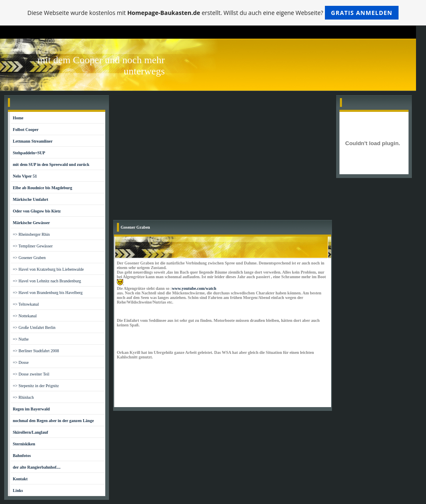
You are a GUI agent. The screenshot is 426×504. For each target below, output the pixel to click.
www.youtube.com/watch (194, 288)
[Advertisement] (223, 158)
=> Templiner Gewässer (33, 246)
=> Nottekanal (25, 316)
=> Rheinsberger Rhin (31, 234)
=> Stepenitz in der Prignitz (36, 386)
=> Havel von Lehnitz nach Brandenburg (47, 281)
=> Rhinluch (23, 397)
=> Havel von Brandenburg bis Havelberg (48, 293)
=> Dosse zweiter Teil (31, 374)
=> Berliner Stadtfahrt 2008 (36, 351)
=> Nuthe (21, 339)
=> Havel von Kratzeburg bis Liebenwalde (48, 269)
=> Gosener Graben (29, 258)
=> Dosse (21, 362)
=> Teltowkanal (26, 304)
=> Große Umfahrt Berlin (34, 327)
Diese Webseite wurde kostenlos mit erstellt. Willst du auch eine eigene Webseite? (213, 13)
